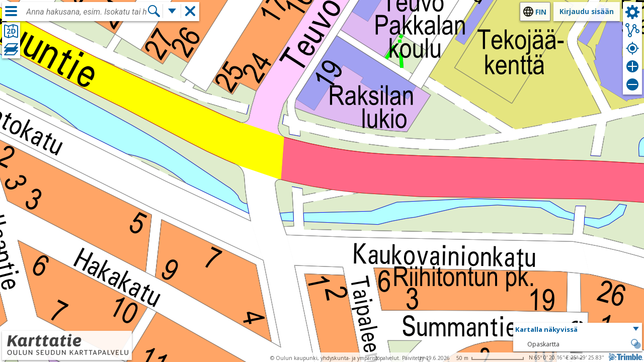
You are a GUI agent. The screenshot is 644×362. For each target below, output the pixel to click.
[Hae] (154, 11)
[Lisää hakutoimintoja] (172, 11)
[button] (578, 330)
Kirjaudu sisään (587, 11)
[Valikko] (11, 11)
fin (541, 12)
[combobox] (87, 12)
